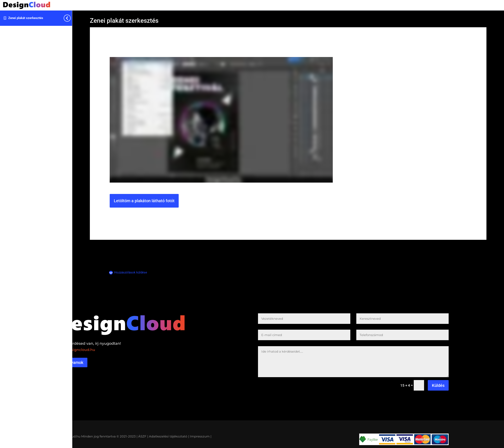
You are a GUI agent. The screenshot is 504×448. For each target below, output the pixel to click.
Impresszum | (201, 436)
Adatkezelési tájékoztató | (169, 436)
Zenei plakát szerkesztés (26, 18)
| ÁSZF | (142, 436)
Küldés (438, 385)
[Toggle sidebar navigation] (71, 18)
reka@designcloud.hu (75, 350)
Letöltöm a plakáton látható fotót (144, 201)
